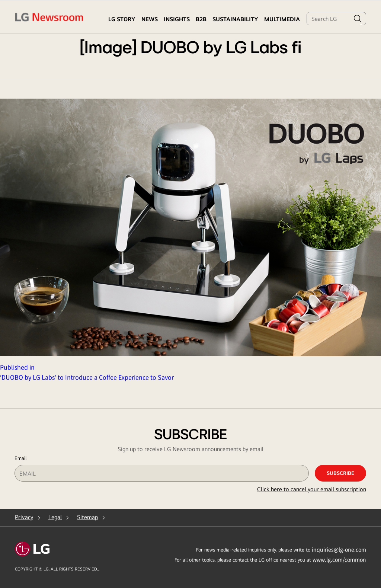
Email (20, 458)
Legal (55, 517)
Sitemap (87, 517)
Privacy (24, 517)
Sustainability (235, 19)
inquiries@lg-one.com (339, 549)
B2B (201, 19)
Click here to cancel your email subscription (312, 489)
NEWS (150, 19)
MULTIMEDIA (282, 19)
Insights (177, 19)
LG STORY (122, 19)
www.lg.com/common (339, 559)
